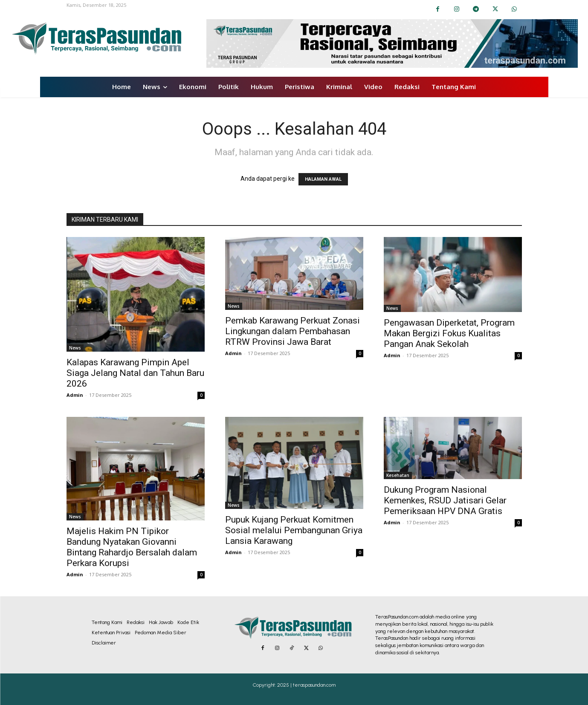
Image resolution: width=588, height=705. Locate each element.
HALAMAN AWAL (323, 179)
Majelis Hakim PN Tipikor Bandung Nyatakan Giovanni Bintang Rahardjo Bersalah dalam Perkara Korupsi (132, 547)
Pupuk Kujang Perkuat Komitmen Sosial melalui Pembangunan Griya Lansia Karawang (294, 530)
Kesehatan (398, 475)
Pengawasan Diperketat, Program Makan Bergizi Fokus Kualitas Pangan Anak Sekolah (449, 333)
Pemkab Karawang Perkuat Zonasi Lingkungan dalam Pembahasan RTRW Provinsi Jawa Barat (293, 331)
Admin (75, 395)
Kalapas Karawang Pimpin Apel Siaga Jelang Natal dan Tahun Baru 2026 (135, 373)
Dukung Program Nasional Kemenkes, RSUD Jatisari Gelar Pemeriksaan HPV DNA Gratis (445, 500)
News (75, 348)
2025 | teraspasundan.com (306, 685)
